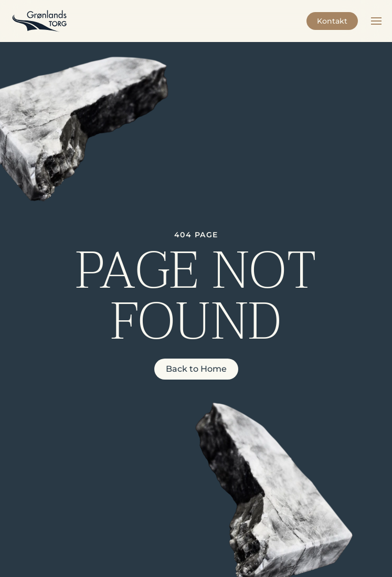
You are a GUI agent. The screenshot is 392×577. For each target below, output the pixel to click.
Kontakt (332, 21)
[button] (376, 21)
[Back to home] (39, 21)
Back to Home (196, 369)
